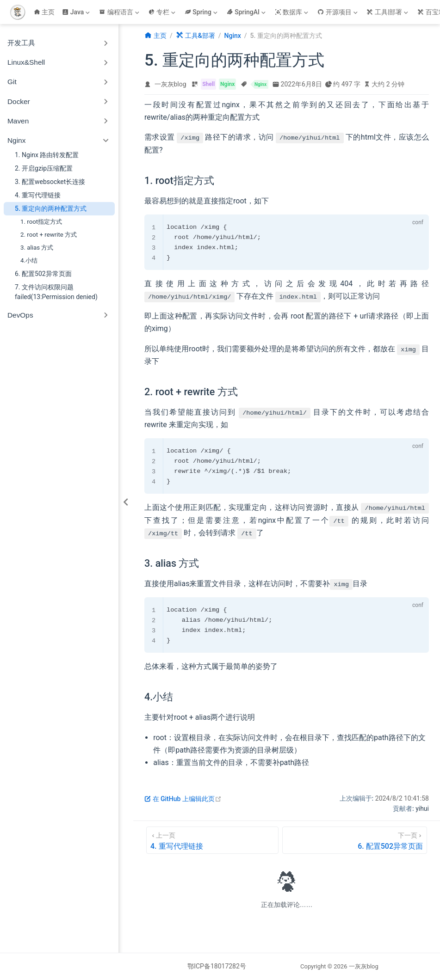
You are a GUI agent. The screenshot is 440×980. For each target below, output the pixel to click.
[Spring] (202, 12)
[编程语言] (120, 12)
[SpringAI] (247, 12)
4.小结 (29, 260)
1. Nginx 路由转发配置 (47, 155)
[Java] (77, 12)
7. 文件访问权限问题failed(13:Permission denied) (56, 292)
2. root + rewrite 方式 (49, 235)
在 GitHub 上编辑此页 (183, 799)
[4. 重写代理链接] (212, 840)
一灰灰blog (170, 84)
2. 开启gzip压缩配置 (44, 168)
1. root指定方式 (41, 222)
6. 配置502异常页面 (43, 274)
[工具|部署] (388, 12)
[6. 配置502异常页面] (355, 840)
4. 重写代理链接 (38, 195)
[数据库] (292, 12)
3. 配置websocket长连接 (50, 182)
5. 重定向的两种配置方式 (51, 208)
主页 (44, 12)
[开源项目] (338, 12)
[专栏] (163, 12)
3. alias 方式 (37, 248)
